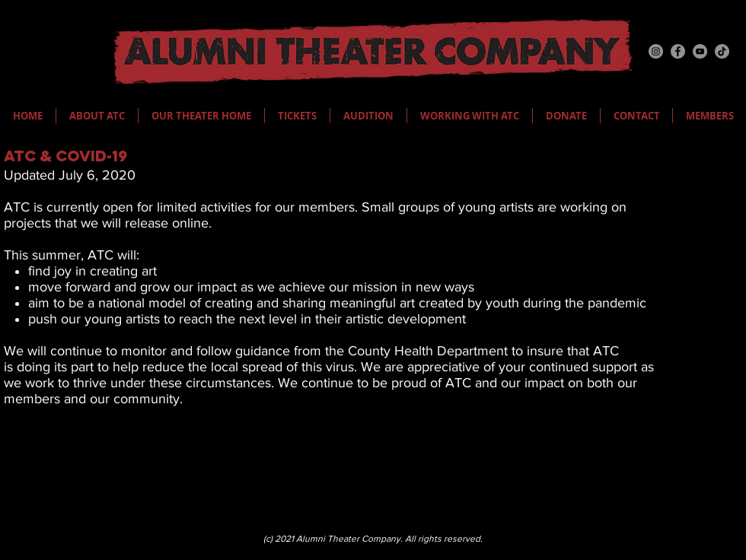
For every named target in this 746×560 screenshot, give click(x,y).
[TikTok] (722, 51)
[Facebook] (678, 51)
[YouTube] (700, 51)
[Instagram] (656, 51)
